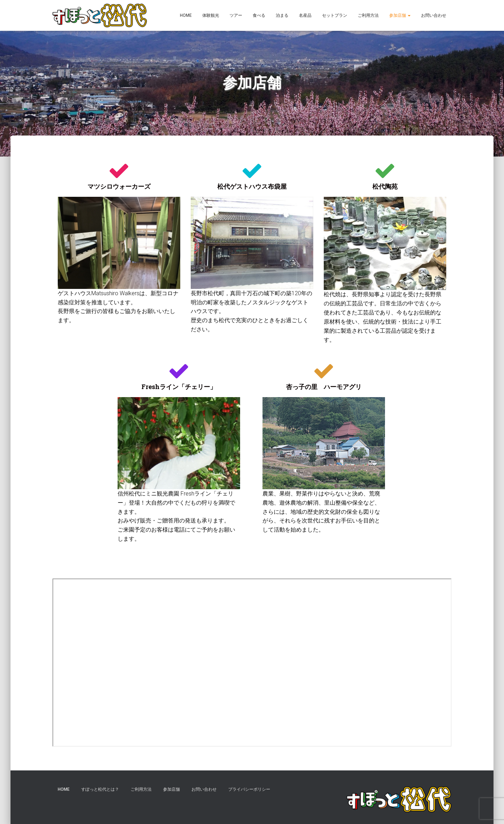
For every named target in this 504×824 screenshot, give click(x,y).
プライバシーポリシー (249, 789)
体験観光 (211, 15)
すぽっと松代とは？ (100, 789)
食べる (259, 15)
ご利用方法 (368, 15)
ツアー (236, 15)
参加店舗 (400, 15)
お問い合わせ (434, 15)
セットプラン (335, 15)
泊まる (282, 15)
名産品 (305, 15)
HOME (186, 15)
